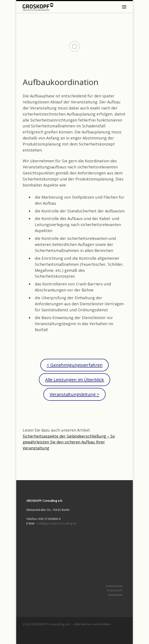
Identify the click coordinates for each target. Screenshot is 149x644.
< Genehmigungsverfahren (75, 365)
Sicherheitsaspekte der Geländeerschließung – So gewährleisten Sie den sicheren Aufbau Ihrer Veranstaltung (69, 442)
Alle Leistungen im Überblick (74, 380)
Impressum (115, 590)
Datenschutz (114, 586)
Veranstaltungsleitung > (74, 394)
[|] (38, 6)
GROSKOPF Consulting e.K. (51, 624)
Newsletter (116, 595)
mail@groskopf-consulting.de (56, 523)
